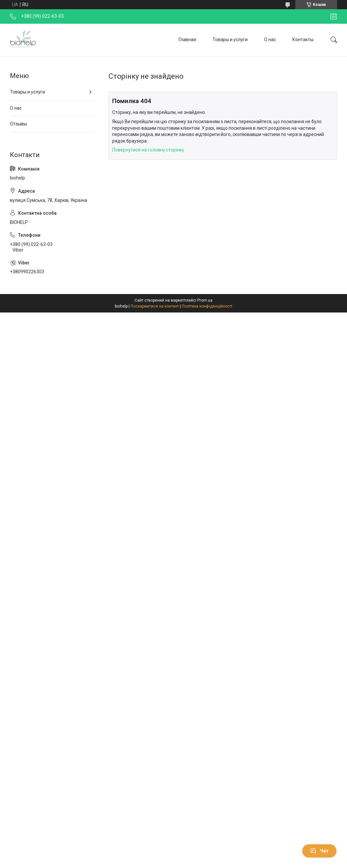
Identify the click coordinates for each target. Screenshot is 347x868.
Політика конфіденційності (207, 306)
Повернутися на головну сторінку (148, 150)
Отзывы (18, 124)
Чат (319, 851)
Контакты (303, 40)
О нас (270, 40)
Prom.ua (205, 300)
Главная (187, 40)
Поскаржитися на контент (155, 306)
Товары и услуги (230, 40)
